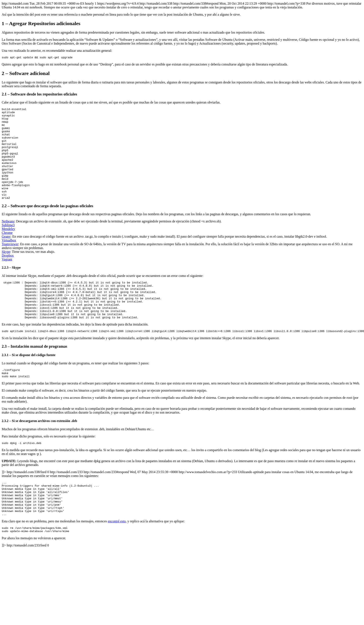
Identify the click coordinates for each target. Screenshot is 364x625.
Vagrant (7, 278)
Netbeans (8, 240)
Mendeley (8, 248)
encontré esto (117, 558)
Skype (6, 271)
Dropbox (8, 274)
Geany (6, 255)
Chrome (7, 252)
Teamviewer (10, 263)
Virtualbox (9, 259)
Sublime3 (8, 244)
